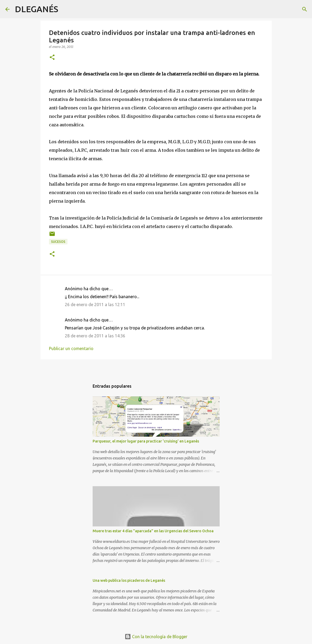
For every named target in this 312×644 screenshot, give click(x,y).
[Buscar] (66, 9)
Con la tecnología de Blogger (156, 637)
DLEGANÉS (37, 9)
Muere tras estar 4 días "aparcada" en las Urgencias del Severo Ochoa (153, 531)
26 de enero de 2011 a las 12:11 (95, 305)
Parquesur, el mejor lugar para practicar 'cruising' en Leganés (146, 441)
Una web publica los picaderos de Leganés (129, 580)
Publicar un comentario (71, 348)
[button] (52, 58)
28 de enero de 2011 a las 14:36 (95, 336)
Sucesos (58, 242)
